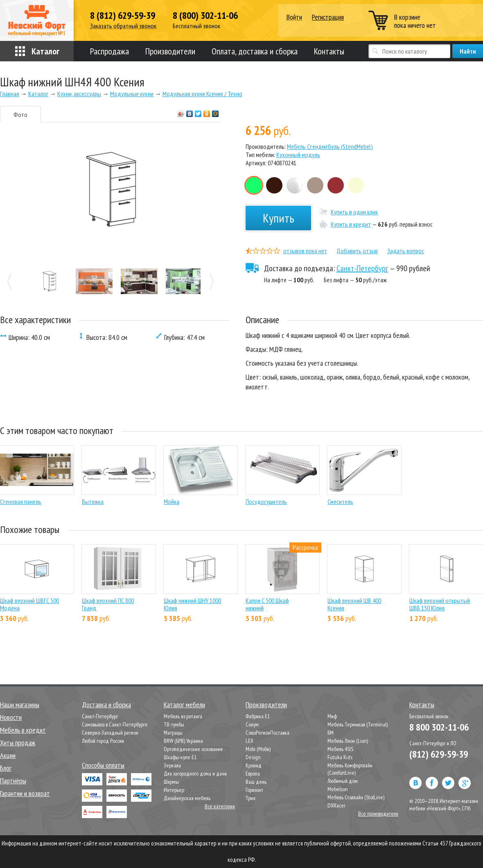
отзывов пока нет (305, 251)
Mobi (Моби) (258, 749)
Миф (332, 716)
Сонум (252, 724)
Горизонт (254, 790)
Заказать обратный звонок (123, 26)
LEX (249, 741)
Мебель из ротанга (183, 716)
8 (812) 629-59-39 (123, 16)
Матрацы (173, 733)
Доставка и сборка (106, 705)
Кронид (254, 765)
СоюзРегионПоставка (267, 733)
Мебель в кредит (23, 730)
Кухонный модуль (298, 155)
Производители (170, 51)
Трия (251, 798)
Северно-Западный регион (110, 733)
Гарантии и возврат (25, 793)
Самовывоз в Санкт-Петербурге (115, 724)
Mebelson (338, 789)
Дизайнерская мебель (187, 798)
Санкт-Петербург (362, 268)
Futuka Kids (340, 757)
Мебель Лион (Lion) (348, 741)
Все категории (220, 806)
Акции (8, 755)
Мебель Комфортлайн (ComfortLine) (350, 769)
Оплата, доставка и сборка (255, 51)
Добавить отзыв (357, 251)
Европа (253, 774)
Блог (6, 768)
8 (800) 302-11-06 (205, 16)
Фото (20, 115)
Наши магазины (20, 705)
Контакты (329, 51)
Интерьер (174, 790)
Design (253, 757)
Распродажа (109, 51)
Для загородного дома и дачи (195, 774)
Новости (11, 717)
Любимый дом (343, 781)
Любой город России (103, 741)
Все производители (378, 814)
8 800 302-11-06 (439, 727)
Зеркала (172, 765)
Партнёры (13, 781)
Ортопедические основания (193, 749)
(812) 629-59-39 (439, 754)
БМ (331, 733)
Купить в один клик (354, 212)
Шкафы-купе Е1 (180, 757)
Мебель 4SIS (340, 749)
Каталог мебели (184, 705)
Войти (294, 17)
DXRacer (336, 805)
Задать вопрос (406, 251)
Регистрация (328, 17)
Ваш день (256, 782)
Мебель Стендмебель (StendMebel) (330, 146)
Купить (279, 218)
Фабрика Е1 (258, 716)
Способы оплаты (103, 765)
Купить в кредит (351, 224)
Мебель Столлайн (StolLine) (356, 797)
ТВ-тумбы (174, 724)
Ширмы (171, 782)
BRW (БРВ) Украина (183, 741)
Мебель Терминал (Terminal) (358, 724)
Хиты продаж (18, 743)
